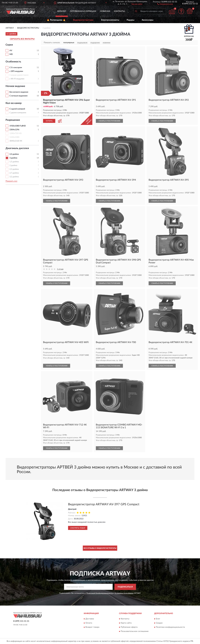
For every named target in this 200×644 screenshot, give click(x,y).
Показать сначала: (52, 43)
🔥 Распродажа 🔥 (56, 20)
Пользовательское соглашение (135, 631)
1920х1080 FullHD (18, 126)
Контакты (119, 11)
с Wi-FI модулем (17, 79)
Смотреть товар (78, 528)
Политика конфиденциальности (170, 627)
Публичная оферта (129, 627)
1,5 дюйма (14, 162)
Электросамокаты (110, 20)
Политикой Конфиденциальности (100, 593)
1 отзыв (60, 269)
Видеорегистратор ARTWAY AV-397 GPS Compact (104, 504)
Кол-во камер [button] (14, 103)
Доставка (90, 619)
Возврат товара (92, 627)
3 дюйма (13, 158)
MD (11, 54)
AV (11, 51)
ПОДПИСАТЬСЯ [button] (125, 587)
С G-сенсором (16, 68)
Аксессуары (148, 20)
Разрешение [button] (13, 120)
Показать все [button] (11, 181)
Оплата (89, 623)
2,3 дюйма (14, 169)
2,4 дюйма (14, 154)
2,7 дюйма (14, 173)
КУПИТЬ (49, 121)
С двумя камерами (18, 113)
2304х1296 (14, 130)
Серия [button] (9, 45)
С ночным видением (18, 96)
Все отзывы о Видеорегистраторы (100, 548)
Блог (158, 619)
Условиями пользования (124, 593)
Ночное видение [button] (15, 86)
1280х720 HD (16, 133)
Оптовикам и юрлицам (83, 11)
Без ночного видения (19, 92)
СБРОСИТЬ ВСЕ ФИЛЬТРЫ (22, 39)
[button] (165, 4)
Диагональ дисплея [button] (17, 148)
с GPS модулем (16, 71)
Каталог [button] (62, 11)
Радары (130, 20)
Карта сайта (126, 623)
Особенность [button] (13, 62)
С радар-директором (19, 75)
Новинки (105, 11)
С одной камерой (17, 109)
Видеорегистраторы (83, 20)
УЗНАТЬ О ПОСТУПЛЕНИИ (109, 121)
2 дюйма (13, 165)
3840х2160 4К (16, 141)
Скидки (159, 623)
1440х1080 (14, 137)
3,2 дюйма (14, 177)
